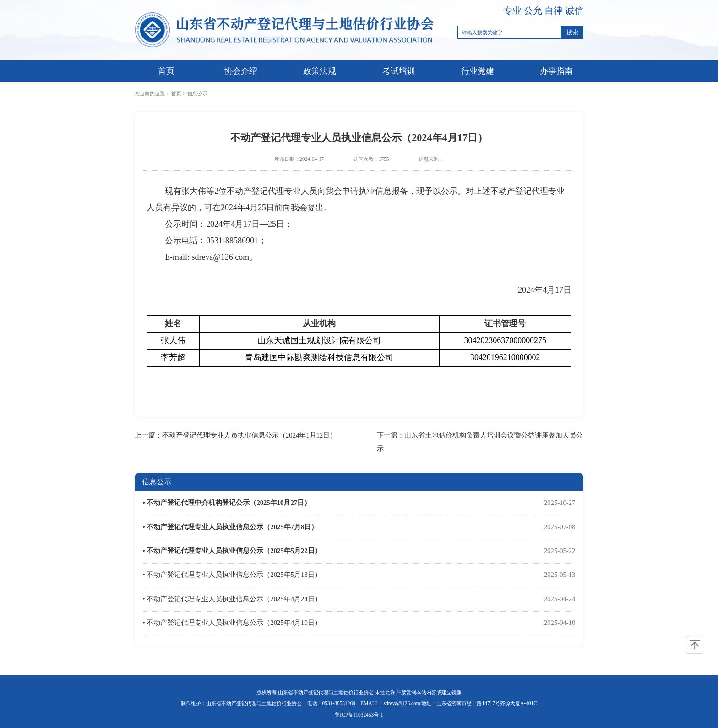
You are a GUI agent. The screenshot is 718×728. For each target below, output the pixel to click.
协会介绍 (241, 71)
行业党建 (478, 71)
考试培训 (399, 71)
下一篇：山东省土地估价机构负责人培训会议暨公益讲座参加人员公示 (480, 442)
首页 (166, 71)
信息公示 (197, 93)
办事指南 (556, 71)
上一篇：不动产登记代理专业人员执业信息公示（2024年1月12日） (236, 435)
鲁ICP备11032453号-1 (359, 715)
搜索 (572, 32)
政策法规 (320, 71)
